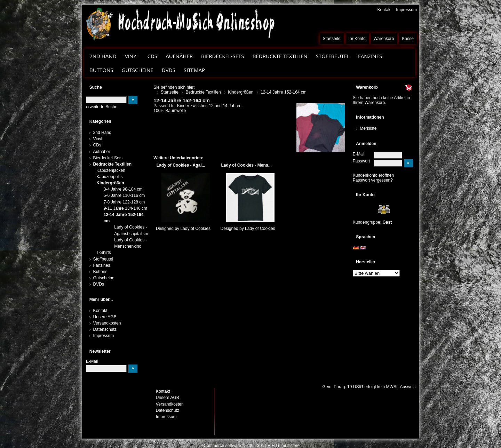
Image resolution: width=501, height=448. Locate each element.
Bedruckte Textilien (280, 56)
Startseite (332, 39)
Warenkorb (384, 39)
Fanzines (370, 56)
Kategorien (100, 121)
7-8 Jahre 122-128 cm (124, 202)
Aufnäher (179, 56)
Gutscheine (138, 70)
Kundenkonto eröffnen (373, 175)
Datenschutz (105, 329)
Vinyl (132, 56)
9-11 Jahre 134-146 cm (125, 208)
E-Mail (359, 154)
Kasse (408, 39)
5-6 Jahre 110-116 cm (124, 195)
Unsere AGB (105, 317)
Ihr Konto (357, 39)
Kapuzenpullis (109, 177)
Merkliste (368, 128)
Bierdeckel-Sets (223, 56)
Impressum (406, 10)
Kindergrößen (110, 183)
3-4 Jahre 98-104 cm (123, 189)
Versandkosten (107, 323)
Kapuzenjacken (111, 170)
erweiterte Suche (102, 107)
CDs (152, 56)
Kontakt (384, 10)
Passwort (361, 161)
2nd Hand (103, 56)
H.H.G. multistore (284, 446)
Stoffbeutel (333, 56)
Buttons (101, 70)
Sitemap (194, 70)
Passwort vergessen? (373, 180)
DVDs (169, 70)
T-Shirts (104, 253)
